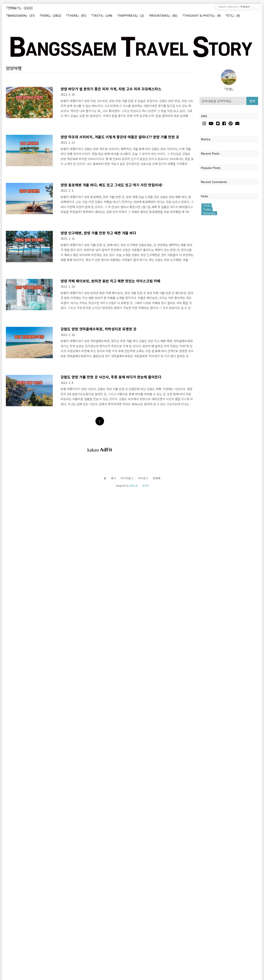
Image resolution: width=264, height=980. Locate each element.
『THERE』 (75, 16)
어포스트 (134, 485)
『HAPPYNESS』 (130, 16)
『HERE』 (50, 16)
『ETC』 (232, 16)
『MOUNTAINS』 (162, 16)
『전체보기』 (19, 8)
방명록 (157, 478)
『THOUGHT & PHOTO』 (201, 16)
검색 (252, 101)
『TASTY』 (101, 16)
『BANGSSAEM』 (20, 16)
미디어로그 (127, 478)
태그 (113, 478)
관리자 (145, 485)
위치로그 (143, 478)
